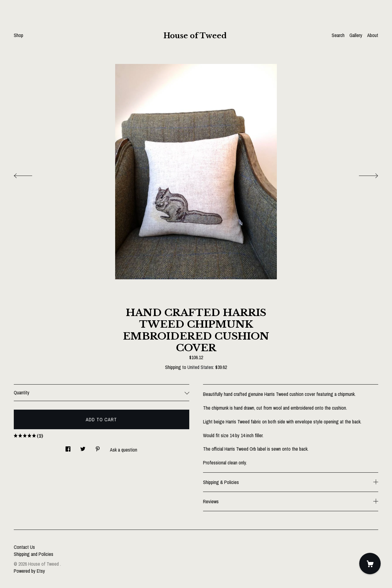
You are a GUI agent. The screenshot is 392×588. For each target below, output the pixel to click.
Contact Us (24, 547)
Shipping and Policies (34, 554)
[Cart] (370, 564)
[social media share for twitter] (83, 447)
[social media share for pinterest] (98, 447)
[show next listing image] (363, 174)
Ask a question (124, 450)
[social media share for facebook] (68, 447)
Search (338, 35)
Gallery (356, 35)
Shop (19, 35)
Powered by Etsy (29, 571)
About (373, 35)
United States (200, 367)
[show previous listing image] (29, 174)
